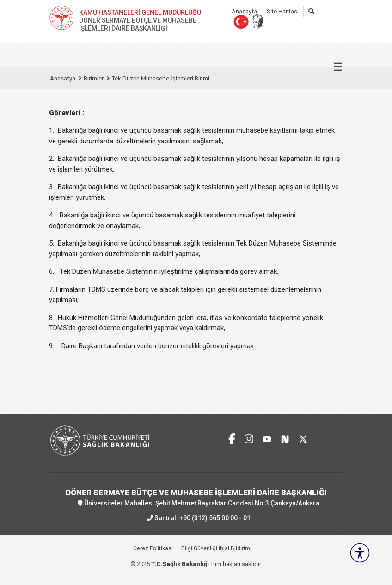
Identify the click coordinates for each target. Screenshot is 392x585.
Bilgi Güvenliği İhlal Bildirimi (216, 548)
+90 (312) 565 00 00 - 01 (215, 518)
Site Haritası (283, 11)
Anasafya (63, 78)
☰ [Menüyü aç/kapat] (338, 67)
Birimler (94, 78)
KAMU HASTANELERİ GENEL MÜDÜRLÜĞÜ (140, 12)
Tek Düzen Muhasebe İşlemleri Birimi (161, 78)
